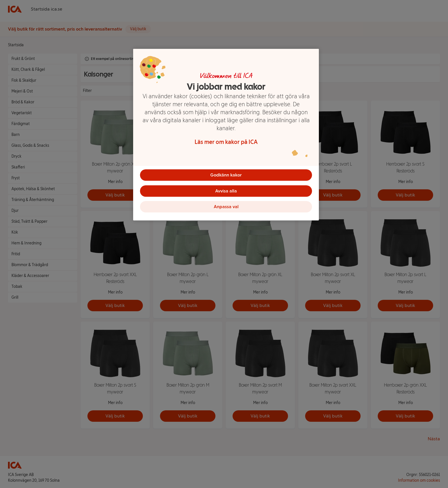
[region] (226, 135)
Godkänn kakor (226, 175)
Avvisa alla (226, 191)
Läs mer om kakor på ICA (226, 142)
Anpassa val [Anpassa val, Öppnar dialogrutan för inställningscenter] (226, 207)
